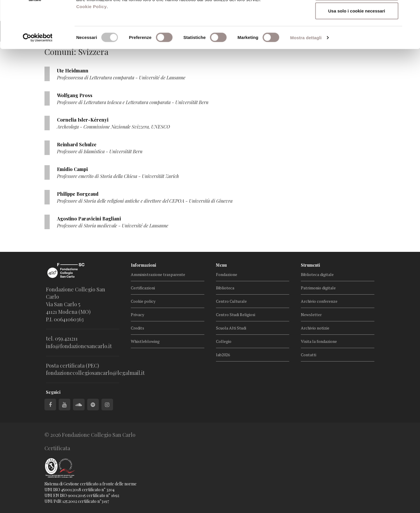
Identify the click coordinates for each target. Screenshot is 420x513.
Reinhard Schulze (77, 144)
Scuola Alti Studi (231, 328)
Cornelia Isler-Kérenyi (83, 120)
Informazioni (143, 265)
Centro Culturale (231, 301)
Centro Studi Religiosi (236, 315)
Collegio (224, 341)
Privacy (137, 315)
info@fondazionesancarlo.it (79, 346)
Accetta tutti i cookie (357, 15)
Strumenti (310, 265)
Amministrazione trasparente (158, 274)
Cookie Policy (91, 49)
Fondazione (227, 274)
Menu (221, 265)
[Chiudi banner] (411, 9)
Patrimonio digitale (318, 288)
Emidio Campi (72, 169)
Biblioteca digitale (317, 274)
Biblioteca (225, 288)
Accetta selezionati (356, 34)
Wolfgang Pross (75, 95)
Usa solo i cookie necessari (357, 53)
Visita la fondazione (319, 341)
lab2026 (223, 355)
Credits (137, 328)
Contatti (309, 355)
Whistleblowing (145, 341)
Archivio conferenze (319, 301)
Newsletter (311, 315)
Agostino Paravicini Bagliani (89, 219)
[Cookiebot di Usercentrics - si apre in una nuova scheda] (38, 80)
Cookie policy (143, 301)
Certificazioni (143, 288)
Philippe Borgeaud (78, 194)
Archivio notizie (315, 328)
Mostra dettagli (306, 80)
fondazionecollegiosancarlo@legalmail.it (95, 373)
